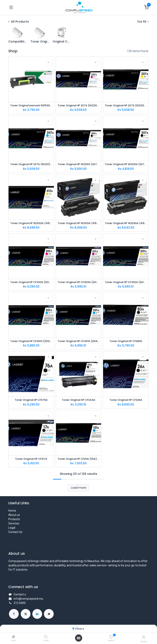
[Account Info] (144, 637)
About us (14, 515)
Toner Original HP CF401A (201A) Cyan (79, 341)
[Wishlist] (111, 637)
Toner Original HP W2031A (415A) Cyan (79, 223)
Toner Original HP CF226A (126, 400)
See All (143, 22)
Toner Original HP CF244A (78, 400)
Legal (12, 528)
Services (14, 523)
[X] (26, 614)
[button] (48, 62)
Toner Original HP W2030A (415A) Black (126, 223)
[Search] (46, 637)
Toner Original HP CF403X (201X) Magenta (31, 282)
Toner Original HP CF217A (31, 459)
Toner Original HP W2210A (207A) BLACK (126, 164)
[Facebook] (14, 614)
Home (12, 511)
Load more (79, 488)
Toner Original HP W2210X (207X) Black (79, 164)
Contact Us (15, 532)
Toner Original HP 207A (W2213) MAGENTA (79, 105)
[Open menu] (78, 638)
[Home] (13, 637)
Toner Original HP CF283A (126, 341)
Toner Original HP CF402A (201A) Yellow (126, 282)
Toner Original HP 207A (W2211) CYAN (31, 164)
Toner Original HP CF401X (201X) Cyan (31, 341)
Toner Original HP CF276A (31, 400)
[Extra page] (49, 614)
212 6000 (20, 603)
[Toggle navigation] (11, 7)
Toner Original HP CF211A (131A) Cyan (79, 459)
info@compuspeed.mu (28, 599)
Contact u (20, 594)
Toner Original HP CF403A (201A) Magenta (79, 282)
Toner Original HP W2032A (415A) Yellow (31, 223)
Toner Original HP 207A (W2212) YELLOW (126, 105)
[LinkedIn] (37, 614)
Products (14, 519)
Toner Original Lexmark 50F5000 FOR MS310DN (31, 105)
